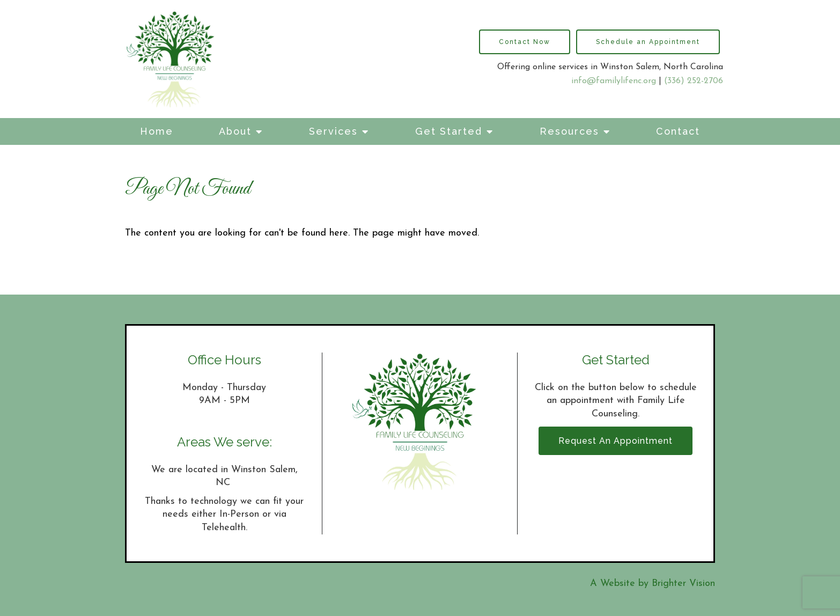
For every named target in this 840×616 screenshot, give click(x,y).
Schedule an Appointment (648, 42)
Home (157, 131)
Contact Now (525, 42)
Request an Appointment (616, 441)
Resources (569, 131)
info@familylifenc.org (614, 81)
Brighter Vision (683, 584)
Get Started (449, 131)
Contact (678, 131)
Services (333, 131)
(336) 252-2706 (694, 81)
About (235, 131)
